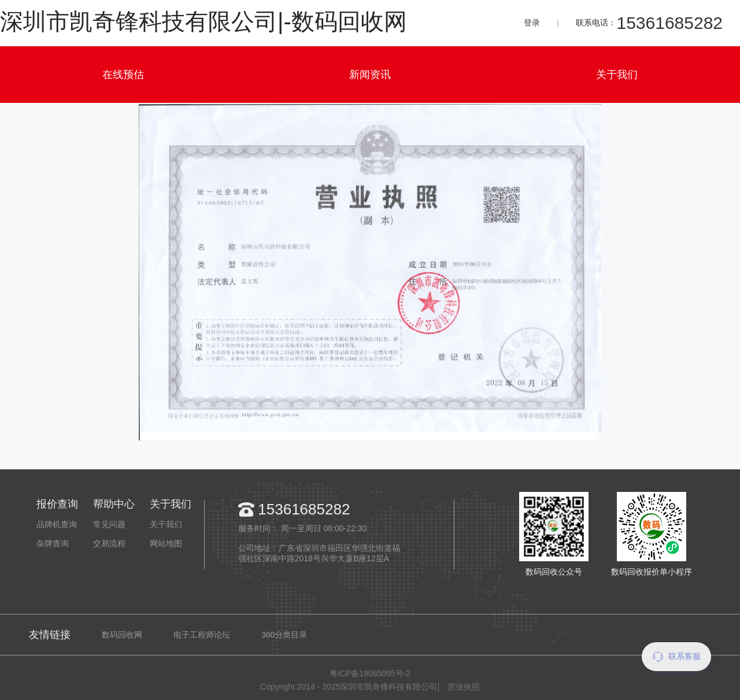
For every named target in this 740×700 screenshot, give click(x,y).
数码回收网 (122, 635)
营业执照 (464, 687)
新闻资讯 (370, 75)
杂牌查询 (53, 543)
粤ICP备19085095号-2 (370, 673)
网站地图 (166, 543)
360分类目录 (284, 635)
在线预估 (123, 75)
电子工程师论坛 (202, 635)
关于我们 (617, 75)
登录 (532, 23)
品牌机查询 (57, 524)
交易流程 (109, 543)
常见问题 (109, 524)
